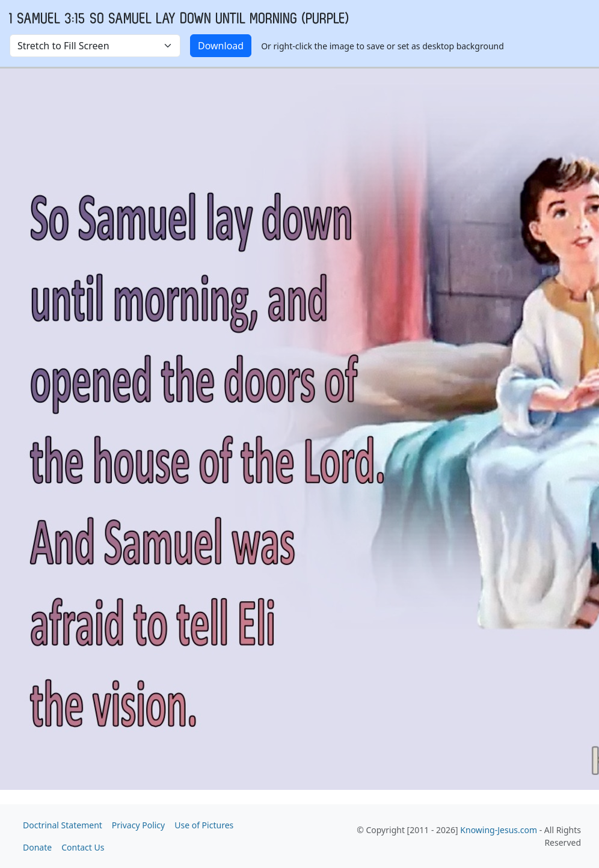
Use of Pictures (204, 825)
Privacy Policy (138, 825)
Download (221, 46)
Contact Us (83, 847)
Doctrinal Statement (63, 825)
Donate (37, 847)
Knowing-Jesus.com (499, 830)
